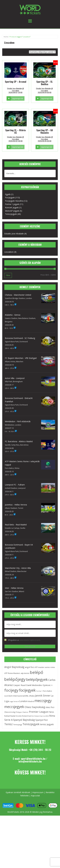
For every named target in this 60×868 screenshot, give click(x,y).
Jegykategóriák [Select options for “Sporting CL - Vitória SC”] (18, 147)
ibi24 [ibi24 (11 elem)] (6, 696)
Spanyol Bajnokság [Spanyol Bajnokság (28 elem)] (24, 720)
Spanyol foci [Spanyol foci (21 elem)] (42, 720)
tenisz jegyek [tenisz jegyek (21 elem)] (47, 724)
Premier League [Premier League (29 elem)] (38, 712)
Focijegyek (10, 198)
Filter (8, 275)
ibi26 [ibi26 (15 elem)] (10, 696)
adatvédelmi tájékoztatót (30, 640)
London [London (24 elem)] (23, 701)
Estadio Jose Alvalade (14, 234)
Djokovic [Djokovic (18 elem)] (47, 685)
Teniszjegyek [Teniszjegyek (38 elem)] (31, 724)
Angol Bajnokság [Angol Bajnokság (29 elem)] (14, 667)
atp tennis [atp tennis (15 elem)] (25, 673)
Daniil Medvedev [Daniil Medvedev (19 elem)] (34, 685)
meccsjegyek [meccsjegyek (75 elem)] (14, 707)
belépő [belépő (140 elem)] (37, 672)
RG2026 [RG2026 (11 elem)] (19, 716)
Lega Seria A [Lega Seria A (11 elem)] (14, 701)
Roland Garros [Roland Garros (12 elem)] (28, 716)
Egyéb (8, 194)
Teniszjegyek (11, 214)
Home (6, 37)
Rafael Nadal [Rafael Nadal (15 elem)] (10, 716)
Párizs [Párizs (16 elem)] (51, 712)
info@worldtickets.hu (30, 761)
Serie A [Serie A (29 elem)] (8, 720)
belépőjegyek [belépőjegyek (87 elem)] (37, 679)
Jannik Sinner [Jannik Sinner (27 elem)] (43, 696)
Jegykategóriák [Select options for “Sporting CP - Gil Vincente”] (47, 147)
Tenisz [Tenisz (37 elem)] (8, 724)
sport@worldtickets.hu (33, 759)
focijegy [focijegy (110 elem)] (11, 690)
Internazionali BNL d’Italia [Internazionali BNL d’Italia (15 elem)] (24, 696)
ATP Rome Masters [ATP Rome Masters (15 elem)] (12, 673)
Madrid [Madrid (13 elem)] (31, 701)
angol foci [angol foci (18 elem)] (29, 667)
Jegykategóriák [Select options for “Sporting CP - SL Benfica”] (47, 98)
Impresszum (38, 792)
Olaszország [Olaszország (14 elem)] (10, 712)
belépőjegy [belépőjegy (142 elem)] (15, 679)
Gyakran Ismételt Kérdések (18, 792)
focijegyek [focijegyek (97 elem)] (27, 690)
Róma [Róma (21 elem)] (52, 716)
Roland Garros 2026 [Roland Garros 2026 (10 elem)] (42, 716)
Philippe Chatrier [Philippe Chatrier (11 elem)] (22, 712)
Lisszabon (9, 252)
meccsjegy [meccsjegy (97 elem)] (43, 701)
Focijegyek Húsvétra (14, 201)
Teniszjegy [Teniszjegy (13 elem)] (18, 725)
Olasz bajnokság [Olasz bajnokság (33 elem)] (35, 707)
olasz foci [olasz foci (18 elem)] (50, 707)
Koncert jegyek (12, 208)
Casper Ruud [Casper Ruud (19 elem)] (19, 685)
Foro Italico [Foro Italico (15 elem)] (47, 691)
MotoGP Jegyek (12, 211)
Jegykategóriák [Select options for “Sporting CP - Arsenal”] (18, 98)
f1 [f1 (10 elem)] (52, 685)
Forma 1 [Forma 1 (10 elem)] (39, 691)
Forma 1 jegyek (12, 204)
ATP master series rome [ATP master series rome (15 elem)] (45, 667)
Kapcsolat (35, 796)
